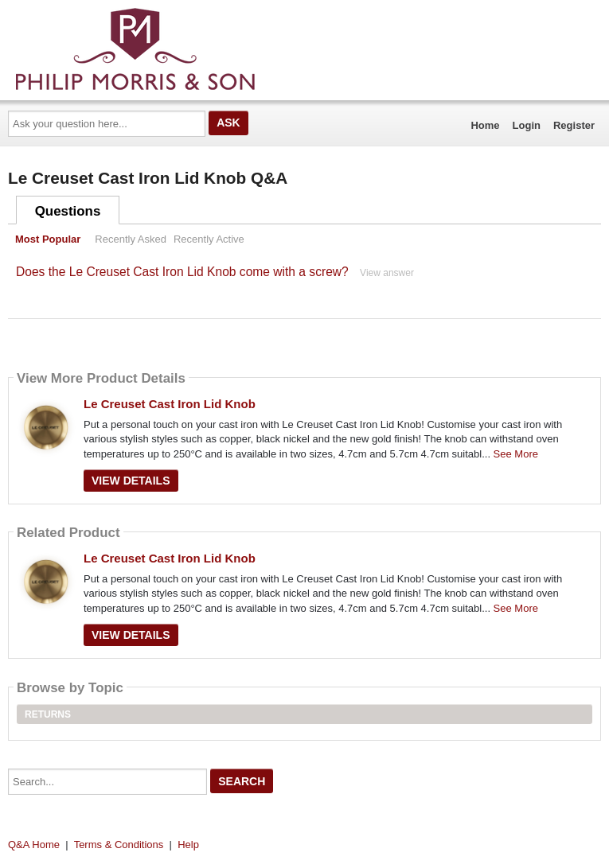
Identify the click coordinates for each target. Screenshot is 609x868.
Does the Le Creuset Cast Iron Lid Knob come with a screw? (182, 272)
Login (527, 125)
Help (188, 845)
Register (574, 125)
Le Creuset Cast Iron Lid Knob (170, 404)
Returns (48, 714)
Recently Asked (131, 239)
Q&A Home (34, 845)
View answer (387, 273)
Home (485, 125)
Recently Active (209, 239)
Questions (68, 211)
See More (516, 454)
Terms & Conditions (119, 845)
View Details (131, 481)
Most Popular (48, 239)
